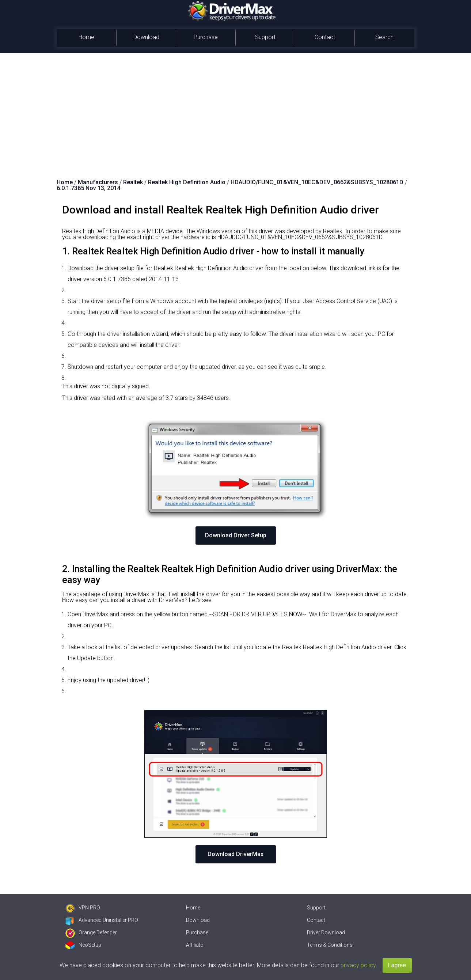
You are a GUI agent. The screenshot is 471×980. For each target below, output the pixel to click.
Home (86, 37)
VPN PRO (83, 908)
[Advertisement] (236, 108)
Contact (325, 37)
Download (146, 37)
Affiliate (194, 945)
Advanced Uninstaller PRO (102, 920)
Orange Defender (91, 932)
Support (265, 37)
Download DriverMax (236, 854)
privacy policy (358, 965)
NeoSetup (83, 945)
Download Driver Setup (236, 535)
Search (384, 37)
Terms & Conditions (330, 945)
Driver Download (326, 932)
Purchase (206, 37)
